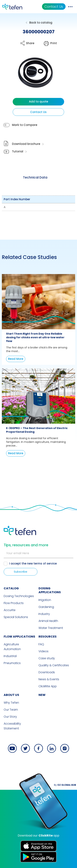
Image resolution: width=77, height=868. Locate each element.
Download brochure (26, 144)
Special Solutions (16, 617)
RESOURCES (48, 637)
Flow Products (14, 603)
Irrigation (45, 600)
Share (30, 43)
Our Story (10, 717)
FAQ (41, 644)
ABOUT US (11, 695)
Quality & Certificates (54, 665)
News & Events (49, 679)
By (65, 785)
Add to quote (38, 102)
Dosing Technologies (19, 596)
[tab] (35, 177)
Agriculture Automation (12, 647)
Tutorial (18, 151)
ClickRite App (48, 686)
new (42, 695)
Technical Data (35, 177)
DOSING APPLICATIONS (50, 590)
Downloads (47, 672)
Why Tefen (11, 703)
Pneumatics (12, 663)
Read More (16, 359)
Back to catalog (41, 23)
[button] (33, 76)
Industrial (10, 656)
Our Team (11, 710)
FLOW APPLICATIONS (19, 637)
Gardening (46, 607)
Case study (47, 658)
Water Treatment (51, 628)
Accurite (10, 610)
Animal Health (48, 621)
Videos (43, 651)
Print (54, 43)
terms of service (45, 563)
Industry (44, 614)
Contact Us (54, 7)
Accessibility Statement (12, 726)
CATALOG (11, 588)
